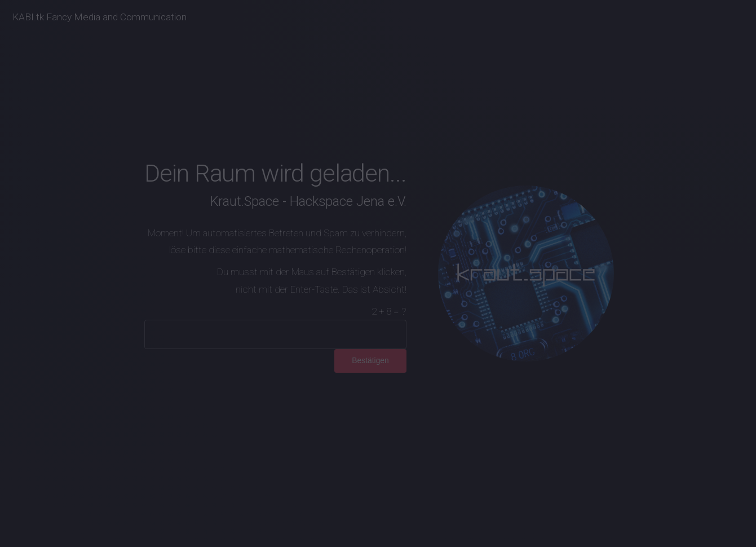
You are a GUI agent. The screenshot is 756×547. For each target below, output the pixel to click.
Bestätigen (370, 360)
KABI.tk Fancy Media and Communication (100, 17)
